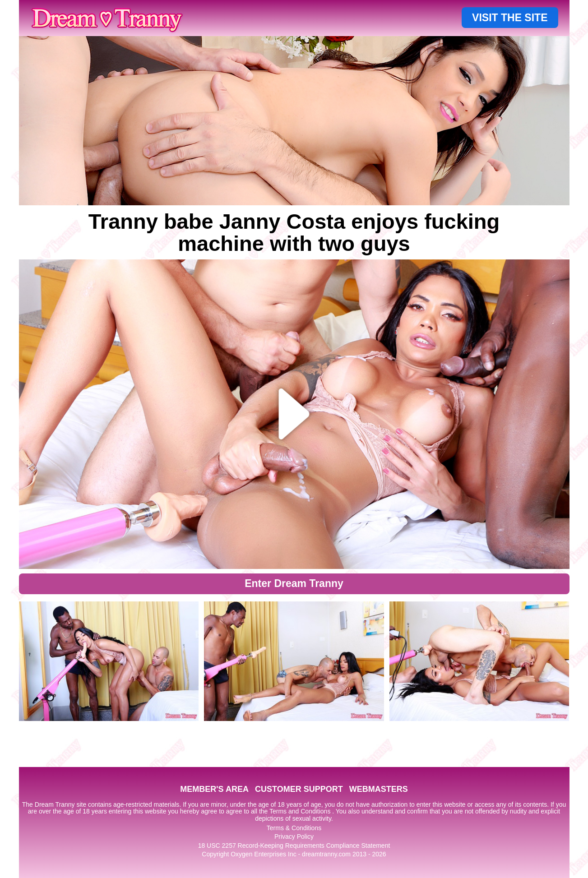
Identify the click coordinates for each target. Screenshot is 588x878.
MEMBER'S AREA (214, 789)
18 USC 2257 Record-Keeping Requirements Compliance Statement (294, 846)
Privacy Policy (294, 836)
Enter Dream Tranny (294, 583)
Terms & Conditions (294, 828)
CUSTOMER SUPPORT (299, 789)
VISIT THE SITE (510, 18)
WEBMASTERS (379, 789)
